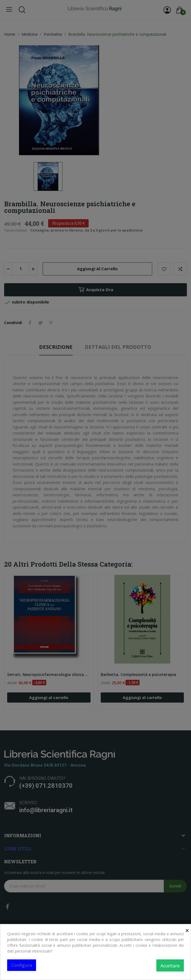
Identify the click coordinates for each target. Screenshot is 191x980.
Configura (22, 965)
